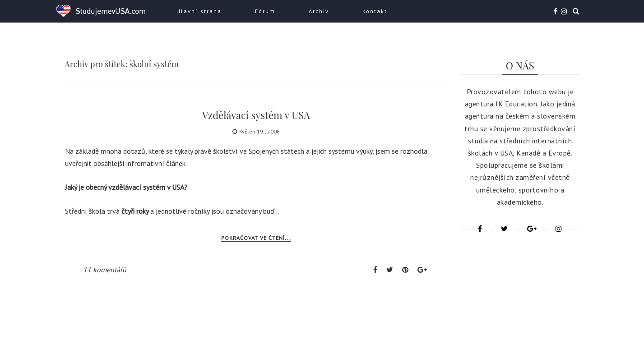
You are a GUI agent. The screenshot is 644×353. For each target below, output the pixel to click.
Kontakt (375, 11)
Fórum (265, 11)
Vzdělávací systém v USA (256, 115)
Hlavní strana (199, 11)
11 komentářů (105, 270)
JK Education (516, 104)
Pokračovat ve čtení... (256, 238)
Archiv (319, 11)
